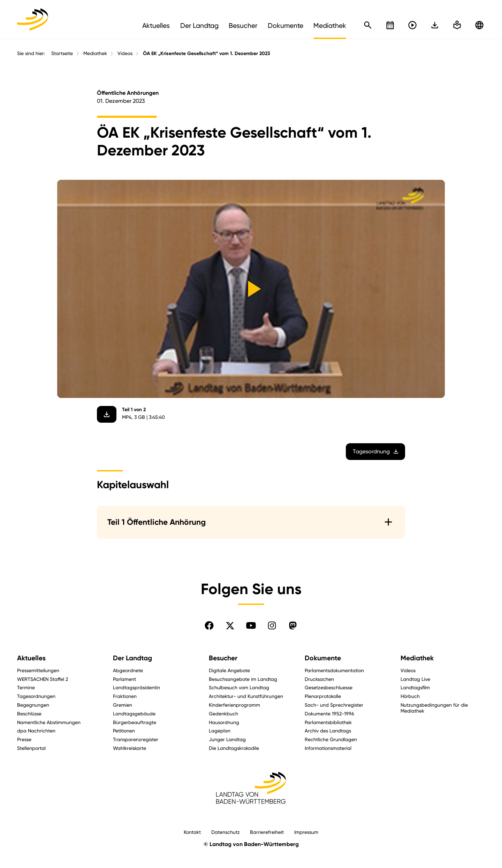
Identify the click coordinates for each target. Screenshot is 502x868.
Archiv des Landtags (328, 731)
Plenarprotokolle (323, 696)
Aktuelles (31, 658)
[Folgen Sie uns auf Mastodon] (293, 625)
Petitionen (124, 731)
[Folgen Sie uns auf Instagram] (272, 625)
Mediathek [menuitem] (330, 25)
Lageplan (220, 731)
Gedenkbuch (223, 713)
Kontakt (192, 832)
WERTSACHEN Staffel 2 (43, 679)
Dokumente (323, 658)
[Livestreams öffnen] (412, 25)
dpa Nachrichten (36, 731)
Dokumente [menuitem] (286, 25)
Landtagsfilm (415, 687)
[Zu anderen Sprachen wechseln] (479, 25)
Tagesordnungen (36, 696)
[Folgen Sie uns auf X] (230, 625)
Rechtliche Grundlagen (331, 739)
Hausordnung (224, 722)
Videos (125, 53)
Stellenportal (31, 748)
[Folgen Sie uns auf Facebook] (209, 625)
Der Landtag (132, 658)
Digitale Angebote (229, 670)
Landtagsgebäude (134, 713)
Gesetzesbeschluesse (329, 687)
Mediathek (95, 53)
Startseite (62, 53)
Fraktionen (125, 696)
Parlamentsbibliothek (328, 722)
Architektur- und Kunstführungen (246, 696)
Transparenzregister (136, 739)
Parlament (124, 679)
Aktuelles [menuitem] (156, 25)
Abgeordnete (128, 670)
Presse (24, 739)
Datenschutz (226, 832)
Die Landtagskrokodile (234, 748)
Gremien (123, 705)
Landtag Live (415, 679)
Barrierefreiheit (267, 832)
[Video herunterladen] (107, 414)
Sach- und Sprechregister (334, 705)
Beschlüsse (29, 713)
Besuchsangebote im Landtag (243, 679)
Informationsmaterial (328, 748)
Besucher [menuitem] (243, 25)
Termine (26, 687)
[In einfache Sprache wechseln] (435, 25)
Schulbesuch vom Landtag (239, 687)
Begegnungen (33, 705)
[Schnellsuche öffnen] (368, 25)
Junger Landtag (227, 739)
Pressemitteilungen (38, 670)
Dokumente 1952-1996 (329, 713)
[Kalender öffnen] (390, 25)
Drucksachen (319, 679)
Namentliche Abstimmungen (49, 722)
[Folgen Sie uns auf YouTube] (251, 625)
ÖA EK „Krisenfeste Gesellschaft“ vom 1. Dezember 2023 (207, 53)
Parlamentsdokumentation (334, 670)
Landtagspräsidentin (136, 687)
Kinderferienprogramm (234, 705)
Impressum (306, 832)
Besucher (223, 658)
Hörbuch (410, 696)
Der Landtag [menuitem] (199, 25)
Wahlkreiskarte (130, 748)
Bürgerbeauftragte (135, 722)
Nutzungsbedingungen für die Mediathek (434, 708)
